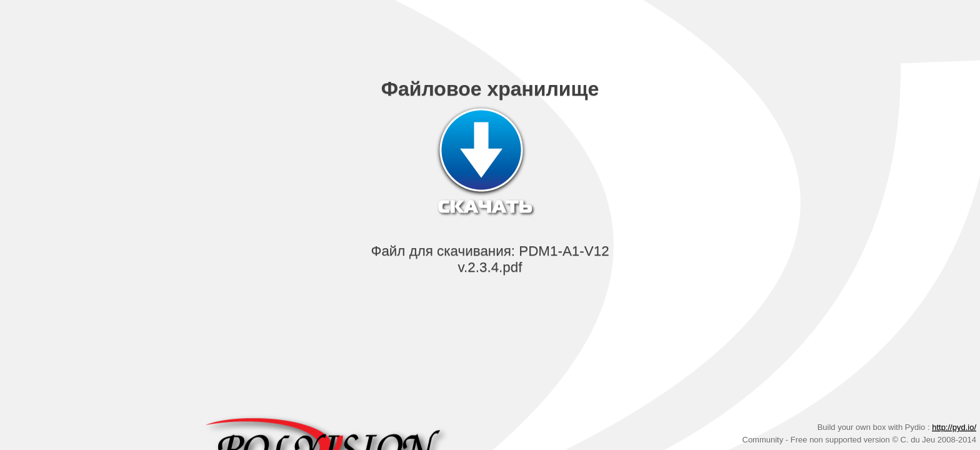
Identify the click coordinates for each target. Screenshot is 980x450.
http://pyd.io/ (954, 427)
